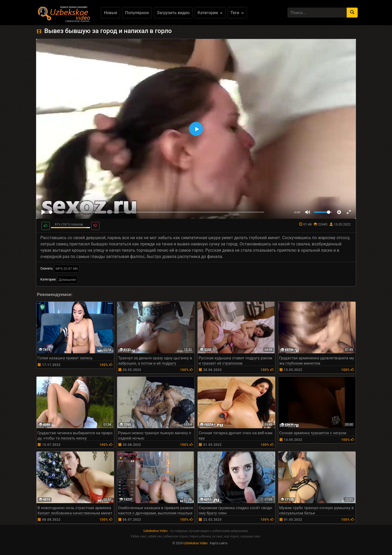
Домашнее (67, 280)
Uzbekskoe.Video (155, 531)
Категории (210, 13)
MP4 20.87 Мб (67, 269)
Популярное (137, 13)
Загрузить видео (173, 13)
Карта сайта (219, 543)
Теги (237, 13)
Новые (110, 13)
